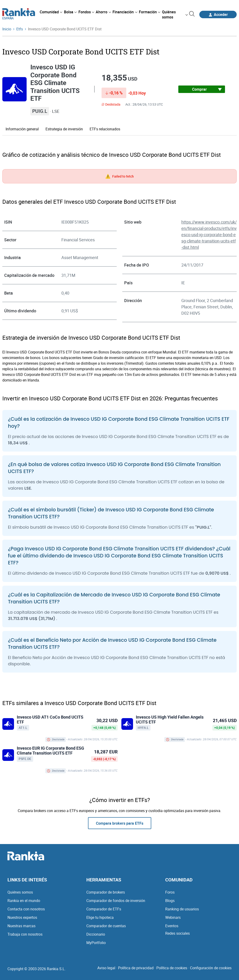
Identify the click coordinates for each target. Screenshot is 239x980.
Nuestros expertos (22, 917)
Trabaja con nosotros (25, 934)
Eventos (172, 926)
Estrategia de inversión (64, 129)
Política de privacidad (136, 968)
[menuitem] (51, 12)
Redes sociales (177, 933)
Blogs (170, 901)
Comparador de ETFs (104, 909)
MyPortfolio (96, 943)
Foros (170, 892)
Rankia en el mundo (24, 901)
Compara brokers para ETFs (120, 823)
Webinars (173, 917)
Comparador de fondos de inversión (116, 901)
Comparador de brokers (106, 892)
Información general (22, 129)
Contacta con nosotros (26, 909)
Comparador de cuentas (106, 926)
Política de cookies (172, 968)
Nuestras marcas (21, 926)
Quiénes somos (20, 892)
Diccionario (96, 934)
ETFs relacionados (105, 129)
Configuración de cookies (211, 968)
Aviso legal (106, 968)
